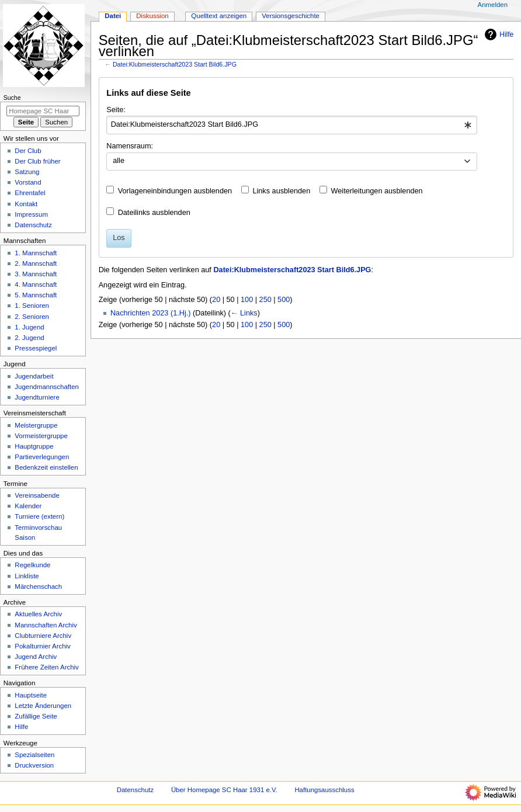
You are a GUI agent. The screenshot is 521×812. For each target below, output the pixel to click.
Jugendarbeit (34, 376)
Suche (12, 98)
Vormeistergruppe (41, 436)
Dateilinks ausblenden (154, 213)
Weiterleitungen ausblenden (377, 191)
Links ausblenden (281, 191)
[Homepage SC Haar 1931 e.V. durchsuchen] (43, 111)
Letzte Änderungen (43, 706)
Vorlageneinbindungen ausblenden (175, 191)
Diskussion (152, 16)
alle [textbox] (119, 161)
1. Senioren (32, 306)
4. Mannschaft (36, 284)
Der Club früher (37, 161)
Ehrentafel (30, 193)
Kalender (28, 506)
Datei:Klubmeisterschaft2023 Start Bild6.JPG (175, 64)
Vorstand (28, 182)
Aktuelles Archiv (38, 614)
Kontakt (26, 204)
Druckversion (34, 765)
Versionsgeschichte (291, 16)
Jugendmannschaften (47, 387)
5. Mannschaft (36, 295)
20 (216, 300)
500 (284, 300)
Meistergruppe (36, 425)
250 (265, 300)
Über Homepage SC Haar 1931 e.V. (224, 790)
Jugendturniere (37, 397)
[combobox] (292, 125)
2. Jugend (29, 338)
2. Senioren (32, 317)
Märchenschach (38, 587)
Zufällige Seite (36, 716)
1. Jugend (29, 327)
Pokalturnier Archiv (42, 646)
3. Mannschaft (36, 274)
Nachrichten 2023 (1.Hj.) (151, 313)
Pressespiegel (36, 348)
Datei (113, 16)
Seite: (116, 110)
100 (247, 300)
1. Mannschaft (36, 253)
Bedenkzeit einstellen (46, 467)
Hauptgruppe (34, 446)
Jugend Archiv (36, 657)
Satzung (27, 172)
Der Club (28, 151)
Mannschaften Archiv (46, 625)
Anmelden (493, 5)
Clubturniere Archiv (43, 636)
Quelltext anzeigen (219, 16)
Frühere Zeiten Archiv (47, 667)
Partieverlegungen (42, 457)
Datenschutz (33, 225)
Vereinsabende (37, 495)
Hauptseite (31, 695)
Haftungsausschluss (324, 790)
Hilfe (498, 34)
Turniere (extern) (39, 516)
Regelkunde (32, 565)
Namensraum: (130, 146)
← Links (244, 313)
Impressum (31, 214)
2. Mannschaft (36, 263)
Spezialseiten (34, 755)
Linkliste (27, 576)
